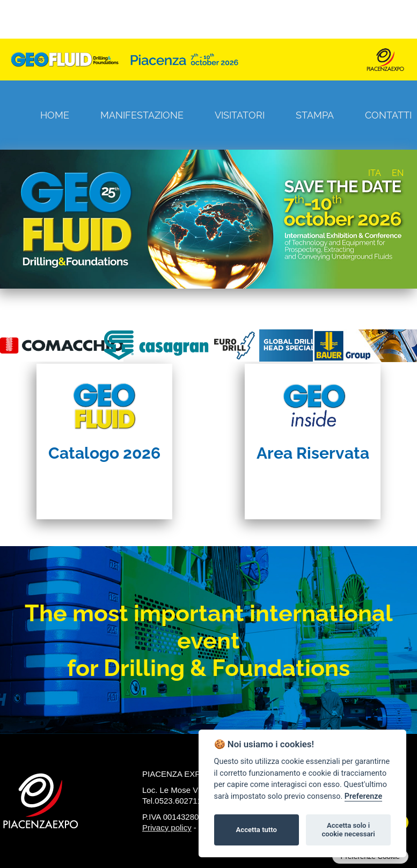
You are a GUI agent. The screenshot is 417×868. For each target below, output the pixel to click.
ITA (375, 173)
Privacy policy (167, 827)
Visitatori (240, 115)
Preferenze (363, 796)
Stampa (315, 115)
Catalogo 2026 (104, 453)
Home (55, 115)
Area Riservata (313, 453)
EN (398, 173)
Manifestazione (142, 115)
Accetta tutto (257, 830)
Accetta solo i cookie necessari (348, 830)
